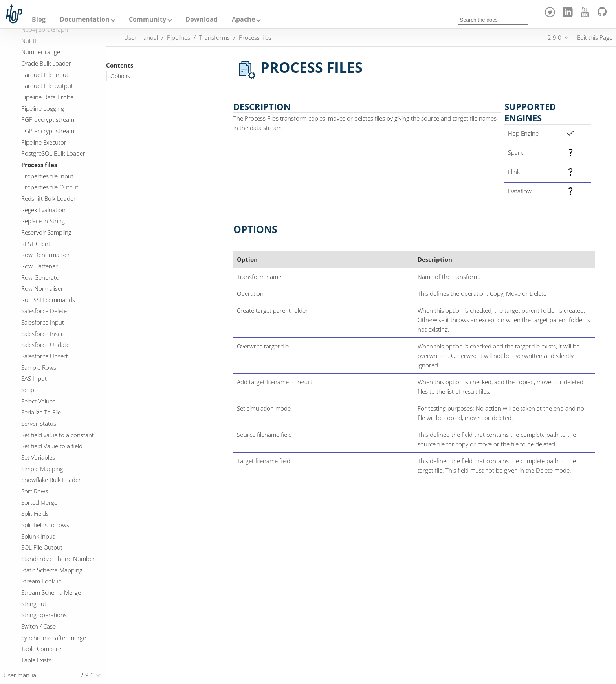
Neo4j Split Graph (45, 29)
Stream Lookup (41, 581)
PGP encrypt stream (48, 131)
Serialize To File (41, 412)
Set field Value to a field (52, 446)
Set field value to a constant (58, 435)
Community (148, 19)
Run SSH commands (48, 300)
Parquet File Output (47, 86)
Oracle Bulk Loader (46, 63)
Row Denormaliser (46, 255)
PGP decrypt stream (48, 119)
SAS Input (34, 378)
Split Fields (35, 513)
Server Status (39, 424)
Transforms (214, 37)
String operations (44, 615)
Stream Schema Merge (51, 592)
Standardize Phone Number (58, 559)
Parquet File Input (45, 75)
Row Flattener (39, 266)
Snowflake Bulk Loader (51, 480)
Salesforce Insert (43, 334)
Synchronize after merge (54, 638)
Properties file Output (50, 187)
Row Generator (41, 277)
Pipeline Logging (43, 108)
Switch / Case (38, 626)
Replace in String (43, 221)
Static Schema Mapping (52, 570)
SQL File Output (42, 547)
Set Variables (38, 457)
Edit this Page (595, 37)
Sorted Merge (39, 502)
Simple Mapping (42, 469)
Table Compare (41, 649)
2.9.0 (555, 37)
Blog (39, 19)
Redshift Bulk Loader (49, 198)
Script (29, 390)
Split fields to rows (45, 525)
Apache (243, 19)
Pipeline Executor (44, 142)
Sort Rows (35, 491)
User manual (141, 37)
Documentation (85, 19)
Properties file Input (47, 176)
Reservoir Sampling (46, 232)
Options (120, 76)
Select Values (38, 401)
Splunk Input (38, 536)
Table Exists (36, 660)
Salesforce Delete (44, 311)
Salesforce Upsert (45, 356)
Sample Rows (39, 367)
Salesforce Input (43, 322)
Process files (39, 165)
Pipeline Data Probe (47, 97)
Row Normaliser (42, 288)
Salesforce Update (45, 345)
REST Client (36, 244)
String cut (34, 604)
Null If (29, 41)
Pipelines (179, 37)
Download (202, 19)
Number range (41, 52)
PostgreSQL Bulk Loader (53, 153)
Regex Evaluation (43, 210)
